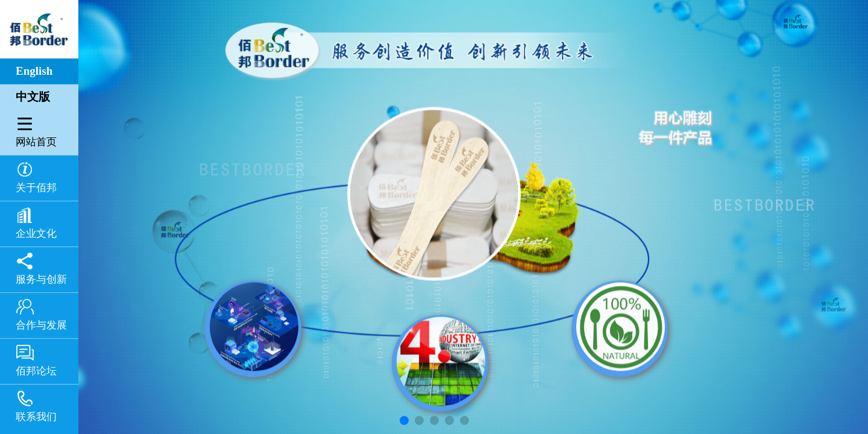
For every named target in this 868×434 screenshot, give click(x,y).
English (34, 71)
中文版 (33, 97)
